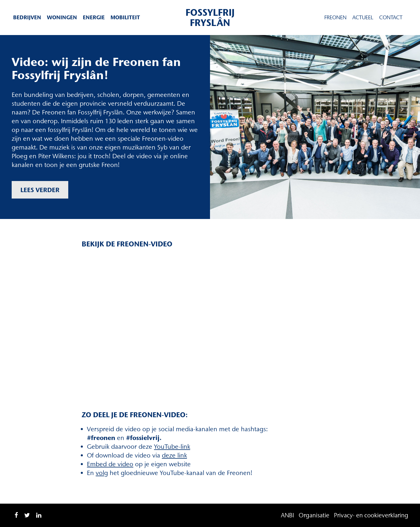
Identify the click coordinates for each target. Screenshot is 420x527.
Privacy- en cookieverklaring (371, 515)
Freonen (335, 18)
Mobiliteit (125, 17)
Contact (391, 18)
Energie (94, 17)
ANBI (287, 515)
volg (102, 473)
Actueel (363, 18)
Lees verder (40, 190)
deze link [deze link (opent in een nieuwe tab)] (174, 455)
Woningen (62, 17)
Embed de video (110, 464)
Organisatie (314, 515)
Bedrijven (27, 17)
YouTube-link (172, 447)
